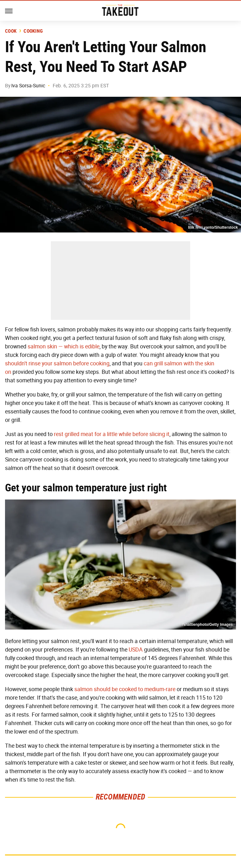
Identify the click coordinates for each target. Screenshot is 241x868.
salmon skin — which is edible (64, 347)
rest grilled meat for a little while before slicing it (112, 434)
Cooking (33, 31)
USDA (136, 650)
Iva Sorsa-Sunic (28, 86)
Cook (11, 31)
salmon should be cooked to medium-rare (125, 689)
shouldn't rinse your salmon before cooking (57, 363)
